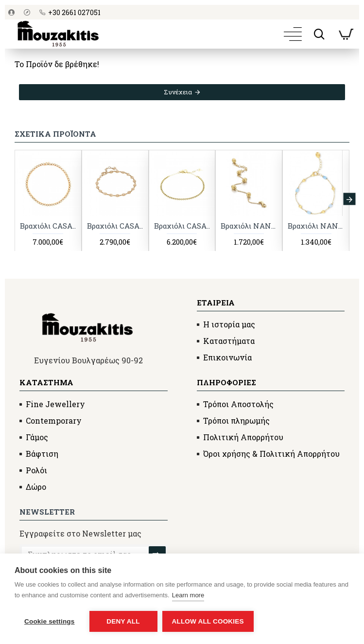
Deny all (123, 621)
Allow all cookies (208, 621)
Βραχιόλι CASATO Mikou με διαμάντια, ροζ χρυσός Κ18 (115, 226)
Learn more (188, 595)
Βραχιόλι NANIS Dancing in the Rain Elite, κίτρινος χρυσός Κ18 (249, 226)
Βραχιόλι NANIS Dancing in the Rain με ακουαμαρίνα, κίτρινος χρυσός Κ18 (316, 226)
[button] (349, 200)
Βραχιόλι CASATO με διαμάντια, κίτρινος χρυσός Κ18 (182, 226)
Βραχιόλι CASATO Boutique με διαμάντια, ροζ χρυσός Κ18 (48, 226)
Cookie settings (50, 621)
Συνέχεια (178, 92)
